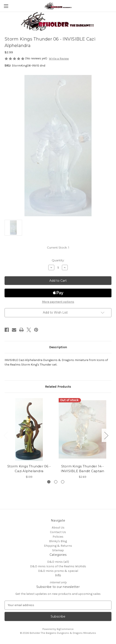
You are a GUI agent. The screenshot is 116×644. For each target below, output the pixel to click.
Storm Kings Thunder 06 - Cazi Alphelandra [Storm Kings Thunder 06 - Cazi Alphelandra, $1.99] (29, 469)
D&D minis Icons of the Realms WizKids (58, 566)
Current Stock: (58, 247)
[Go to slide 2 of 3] (56, 482)
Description (58, 347)
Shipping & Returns (58, 546)
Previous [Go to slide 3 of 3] (6, 435)
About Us (58, 528)
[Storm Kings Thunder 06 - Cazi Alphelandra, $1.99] (29, 429)
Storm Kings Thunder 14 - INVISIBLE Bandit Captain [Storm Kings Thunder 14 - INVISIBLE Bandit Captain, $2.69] (83, 469)
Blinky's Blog (58, 541)
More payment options (58, 302)
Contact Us (58, 532)
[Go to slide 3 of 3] (63, 482)
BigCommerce (65, 629)
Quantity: (58, 260)
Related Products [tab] (58, 387)
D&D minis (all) (58, 562)
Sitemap (58, 550)
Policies (58, 537)
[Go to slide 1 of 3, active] (49, 482)
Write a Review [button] (59, 59)
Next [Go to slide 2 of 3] (106, 435)
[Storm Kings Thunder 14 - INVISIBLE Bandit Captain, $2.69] (82, 429)
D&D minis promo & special (58, 571)
